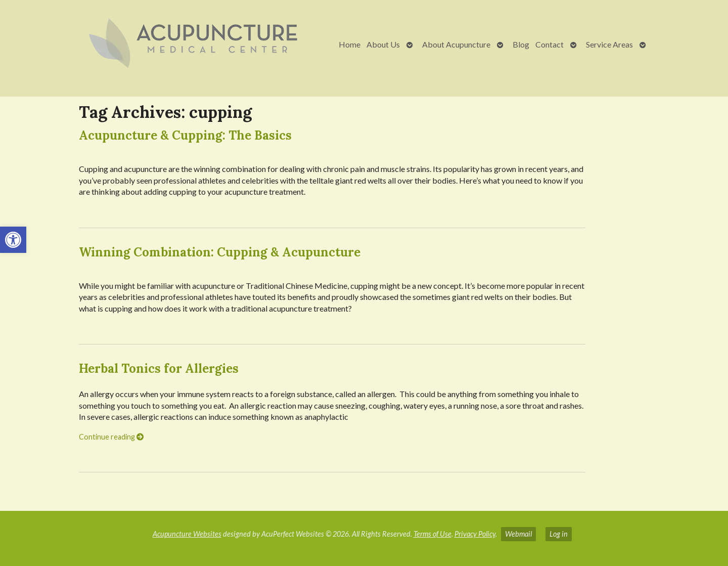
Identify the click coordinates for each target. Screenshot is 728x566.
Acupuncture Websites (187, 534)
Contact (550, 44)
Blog (521, 44)
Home (350, 44)
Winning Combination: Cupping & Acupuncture (220, 252)
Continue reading (111, 437)
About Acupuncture (456, 44)
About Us (383, 44)
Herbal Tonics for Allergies (159, 368)
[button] (13, 240)
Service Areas (609, 44)
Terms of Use (433, 534)
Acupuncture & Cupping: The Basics (185, 135)
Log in (559, 534)
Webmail (518, 534)
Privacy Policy (475, 534)
